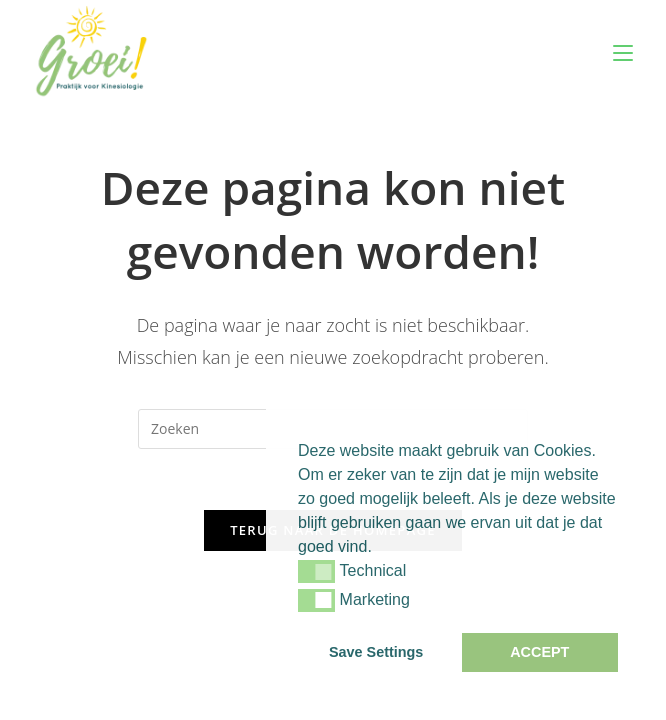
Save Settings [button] (376, 652)
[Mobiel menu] (623, 52)
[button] (316, 571)
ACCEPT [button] (539, 652)
